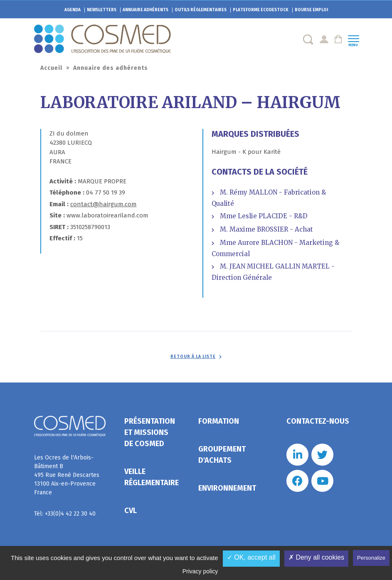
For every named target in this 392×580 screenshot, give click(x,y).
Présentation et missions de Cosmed (150, 432)
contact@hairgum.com (104, 204)
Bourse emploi (311, 10)
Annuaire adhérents (145, 10)
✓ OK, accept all (251, 557)
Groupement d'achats (222, 455)
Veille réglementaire (152, 477)
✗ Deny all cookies (316, 557)
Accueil (51, 68)
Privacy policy (200, 571)
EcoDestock (261, 10)
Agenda (73, 10)
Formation (219, 421)
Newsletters (102, 10)
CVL (131, 511)
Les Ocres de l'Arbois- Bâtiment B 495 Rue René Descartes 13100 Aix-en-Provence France (67, 475)
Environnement (227, 488)
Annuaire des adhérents (111, 68)
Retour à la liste (193, 357)
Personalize (371, 558)
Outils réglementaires (201, 10)
